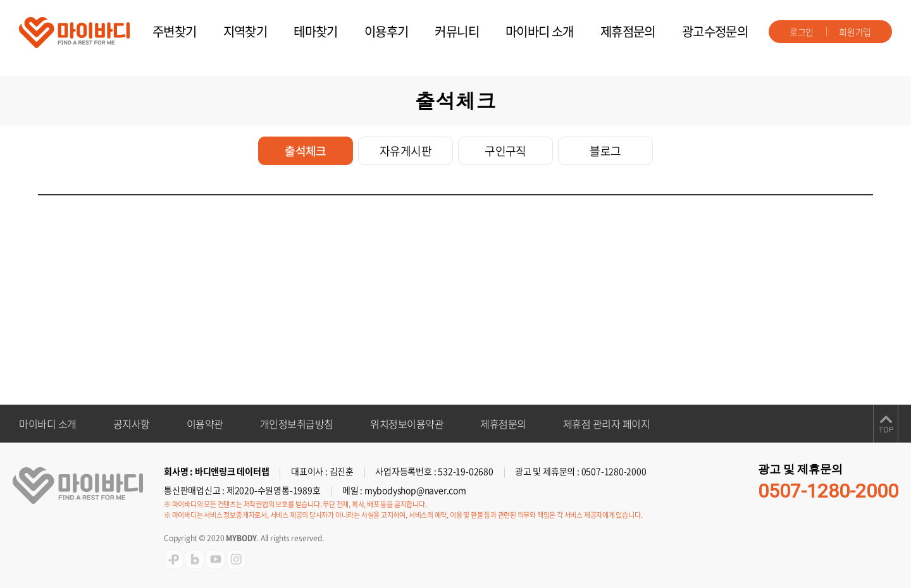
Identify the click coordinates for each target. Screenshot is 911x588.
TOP (886, 430)
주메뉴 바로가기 (0, 0)
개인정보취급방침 (297, 424)
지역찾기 (245, 31)
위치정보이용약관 (407, 424)
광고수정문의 (715, 31)
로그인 (802, 32)
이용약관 (205, 424)
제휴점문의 (628, 31)
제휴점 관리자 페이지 (607, 424)
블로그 (605, 151)
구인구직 (505, 151)
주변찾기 (175, 31)
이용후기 (387, 31)
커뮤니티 (457, 31)
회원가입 (855, 32)
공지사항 (132, 424)
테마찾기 (316, 31)
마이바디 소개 (540, 31)
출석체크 (306, 151)
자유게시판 (406, 151)
